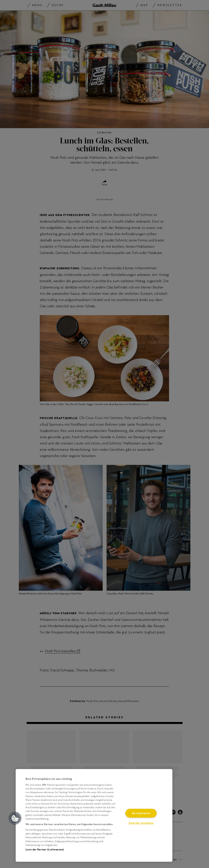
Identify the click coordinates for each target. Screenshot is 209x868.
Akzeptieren (141, 813)
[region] (94, 815)
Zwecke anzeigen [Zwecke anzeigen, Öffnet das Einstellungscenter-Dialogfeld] (141, 823)
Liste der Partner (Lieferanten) (45, 850)
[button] (15, 818)
